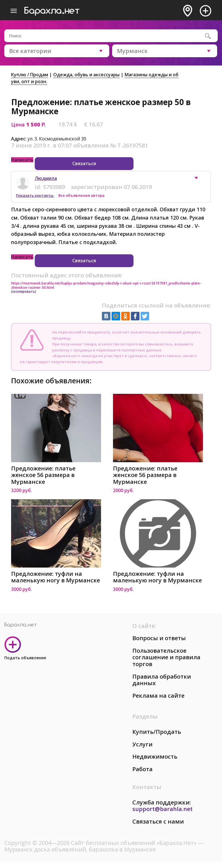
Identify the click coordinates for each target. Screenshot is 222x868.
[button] (199, 179)
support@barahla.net (163, 809)
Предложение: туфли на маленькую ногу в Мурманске (55, 577)
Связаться (84, 163)
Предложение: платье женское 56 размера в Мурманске (43, 475)
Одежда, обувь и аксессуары (86, 75)
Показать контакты (35, 195)
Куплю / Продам (30, 75)
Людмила (46, 178)
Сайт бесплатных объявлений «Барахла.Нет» (134, 843)
